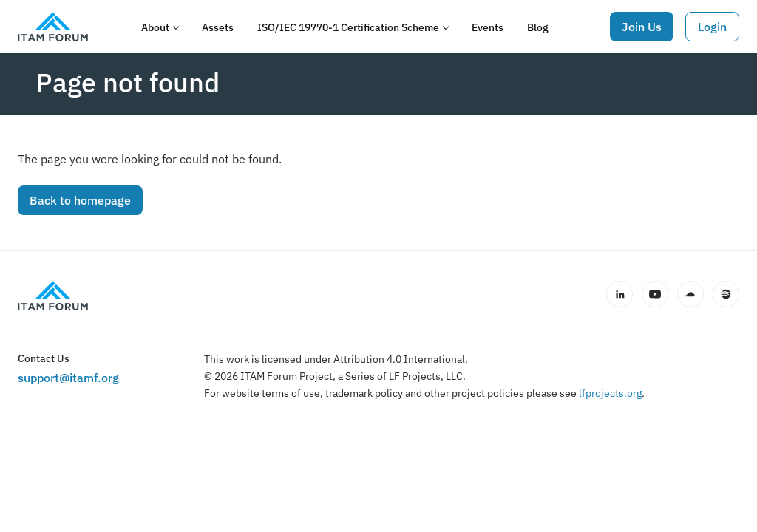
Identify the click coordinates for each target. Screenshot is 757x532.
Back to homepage (80, 200)
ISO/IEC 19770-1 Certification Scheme (348, 27)
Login (712, 27)
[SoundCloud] (690, 294)
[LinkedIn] (619, 294)
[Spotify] (726, 294)
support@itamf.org (68, 378)
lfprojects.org (610, 393)
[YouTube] (655, 294)
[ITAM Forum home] (53, 296)
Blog (538, 27)
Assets (218, 27)
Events (488, 27)
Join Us (642, 27)
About (155, 27)
